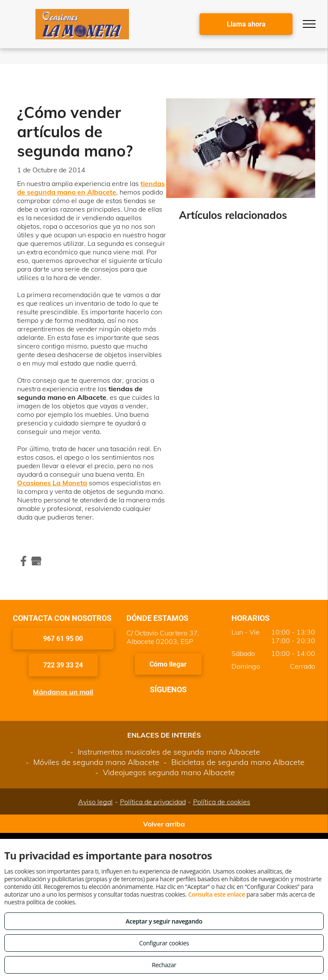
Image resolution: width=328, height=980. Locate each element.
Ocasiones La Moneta (52, 483)
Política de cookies (222, 802)
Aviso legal (95, 802)
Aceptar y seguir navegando (164, 921)
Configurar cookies (164, 943)
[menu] (309, 24)
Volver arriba (164, 824)
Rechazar (164, 965)
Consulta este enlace (216, 894)
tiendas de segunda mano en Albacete (91, 188)
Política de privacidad (153, 802)
